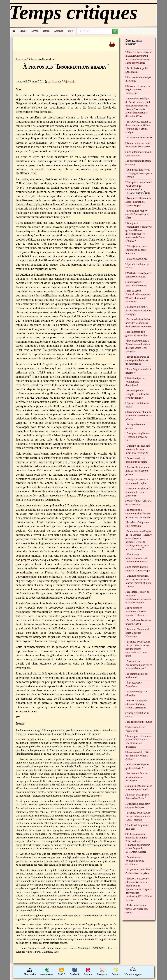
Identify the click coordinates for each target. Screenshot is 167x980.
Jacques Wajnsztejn (64, 81)
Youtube (88, 972)
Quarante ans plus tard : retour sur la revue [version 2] (138, 449)
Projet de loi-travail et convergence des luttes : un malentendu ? (137, 360)
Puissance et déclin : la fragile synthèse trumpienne (138, 90)
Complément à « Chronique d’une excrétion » (135, 861)
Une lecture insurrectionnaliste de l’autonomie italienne (137, 558)
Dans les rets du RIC (137, 259)
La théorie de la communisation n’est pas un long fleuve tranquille (138, 513)
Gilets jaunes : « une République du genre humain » (136, 250)
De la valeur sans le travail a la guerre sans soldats (137, 909)
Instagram (102, 972)
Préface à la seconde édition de (136, 704)
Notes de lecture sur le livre (137, 471)
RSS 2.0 (61, 972)
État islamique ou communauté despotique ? (135, 382)
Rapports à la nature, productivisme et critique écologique (138, 311)
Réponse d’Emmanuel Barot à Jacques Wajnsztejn (137, 633)
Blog (71, 31)
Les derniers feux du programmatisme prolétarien (137, 777)
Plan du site (30, 972)
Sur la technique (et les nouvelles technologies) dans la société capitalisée (138, 323)
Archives (59, 31)
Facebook (75, 972)
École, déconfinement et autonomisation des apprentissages (138, 202)
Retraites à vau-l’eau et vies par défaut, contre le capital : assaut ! (138, 816)
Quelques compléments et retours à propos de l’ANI (138, 437)
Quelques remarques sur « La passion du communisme (139, 186)
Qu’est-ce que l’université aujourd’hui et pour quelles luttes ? (139, 665)
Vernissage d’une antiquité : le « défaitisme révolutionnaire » (138, 394)
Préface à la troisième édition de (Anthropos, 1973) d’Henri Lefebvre (139, 889)
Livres (35, 31)
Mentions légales (133, 972)
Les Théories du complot (139, 722)
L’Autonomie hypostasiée (139, 138)
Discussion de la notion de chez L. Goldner (138, 756)
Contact (116, 972)
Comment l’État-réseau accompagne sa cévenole (139, 173)
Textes (46, 31)
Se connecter (47, 972)
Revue (23, 31)
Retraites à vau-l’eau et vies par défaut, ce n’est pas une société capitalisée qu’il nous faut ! (138, 649)
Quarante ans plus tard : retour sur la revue (138, 492)
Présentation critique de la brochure (139, 416)
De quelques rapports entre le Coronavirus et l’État (137, 214)
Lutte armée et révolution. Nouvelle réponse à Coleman (136, 612)
